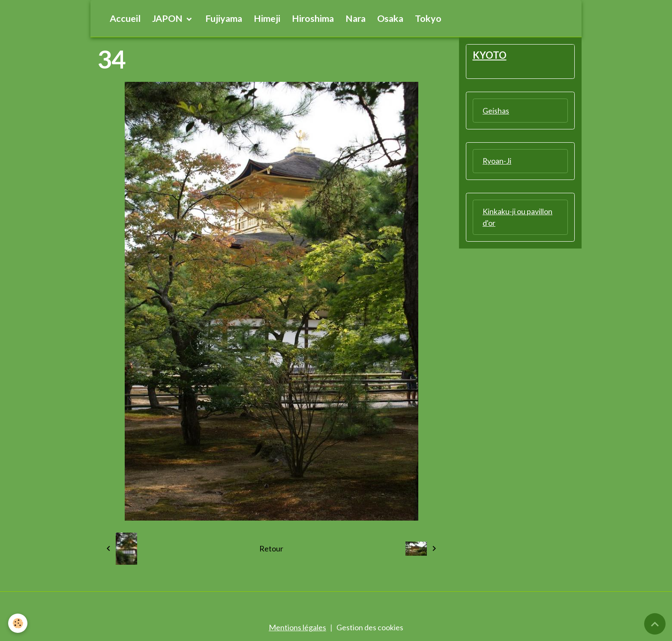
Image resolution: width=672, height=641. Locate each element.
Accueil (125, 18)
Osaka (390, 18)
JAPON (168, 18)
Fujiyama (224, 18)
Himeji (267, 18)
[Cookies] (18, 623)
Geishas (496, 111)
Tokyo (428, 18)
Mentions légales (297, 627)
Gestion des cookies (370, 627)
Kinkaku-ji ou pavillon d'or (517, 217)
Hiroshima (313, 18)
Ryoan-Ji (497, 161)
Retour (271, 548)
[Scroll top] (655, 624)
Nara (355, 18)
